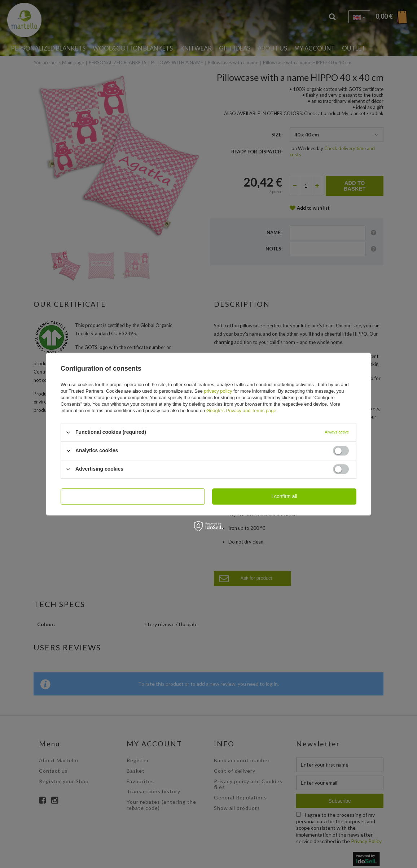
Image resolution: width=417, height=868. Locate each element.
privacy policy (218, 391)
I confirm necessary (133, 496)
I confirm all (284, 496)
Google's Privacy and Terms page (241, 411)
